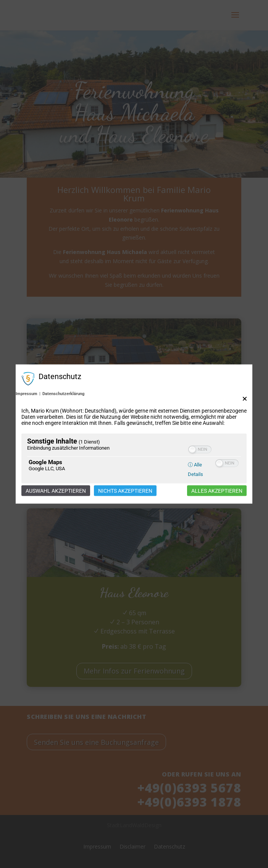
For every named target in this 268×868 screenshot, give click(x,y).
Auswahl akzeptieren (56, 490)
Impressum (27, 393)
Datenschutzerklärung (63, 393)
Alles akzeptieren (217, 490)
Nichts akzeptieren (125, 490)
